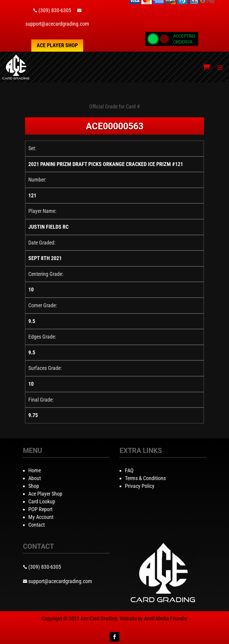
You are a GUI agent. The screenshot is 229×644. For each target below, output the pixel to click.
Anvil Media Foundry (166, 618)
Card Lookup (42, 501)
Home (35, 470)
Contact (37, 525)
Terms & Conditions (145, 478)
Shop (34, 486)
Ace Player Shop (57, 45)
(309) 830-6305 (55, 10)
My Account (41, 517)
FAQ (129, 470)
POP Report (40, 509)
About (35, 478)
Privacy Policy (140, 486)
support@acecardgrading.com (57, 24)
